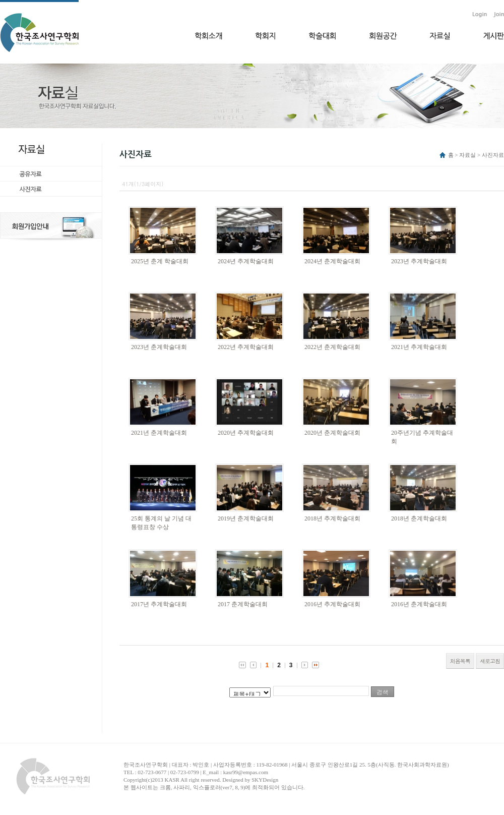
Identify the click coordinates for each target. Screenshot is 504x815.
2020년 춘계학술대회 (332, 433)
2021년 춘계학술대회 (159, 433)
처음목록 (460, 661)
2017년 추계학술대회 (159, 604)
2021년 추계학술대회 (419, 347)
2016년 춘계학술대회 (419, 604)
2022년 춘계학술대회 (332, 347)
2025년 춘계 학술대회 (160, 261)
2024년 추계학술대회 (246, 261)
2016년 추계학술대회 (332, 604)
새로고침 (490, 661)
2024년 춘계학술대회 (332, 261)
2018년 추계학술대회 (332, 518)
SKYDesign (265, 780)
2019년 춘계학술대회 (246, 518)
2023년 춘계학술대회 (159, 347)
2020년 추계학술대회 (246, 433)
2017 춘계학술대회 (243, 604)
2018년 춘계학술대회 (419, 518)
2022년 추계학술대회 (246, 347)
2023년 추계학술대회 (419, 261)
